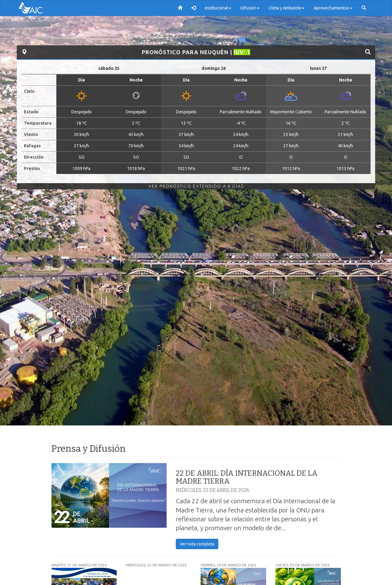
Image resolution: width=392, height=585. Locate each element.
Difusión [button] (250, 8)
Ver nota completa (197, 544)
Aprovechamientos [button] (333, 8)
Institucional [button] (218, 8)
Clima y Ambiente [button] (286, 8)
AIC (40, 8)
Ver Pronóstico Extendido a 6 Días (196, 186)
